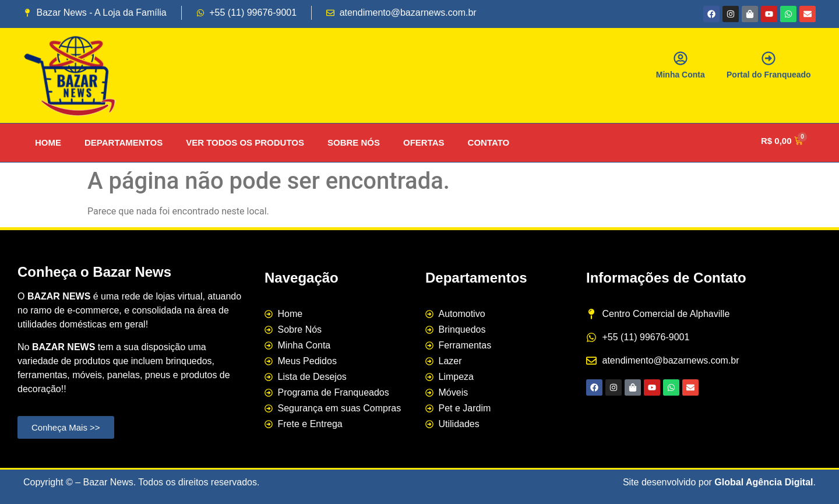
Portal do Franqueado (769, 75)
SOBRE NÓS (354, 142)
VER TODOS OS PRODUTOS (245, 142)
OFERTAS (424, 142)
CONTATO (489, 142)
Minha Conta (681, 75)
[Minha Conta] (681, 58)
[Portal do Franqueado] (769, 58)
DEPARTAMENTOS (124, 142)
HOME (48, 142)
